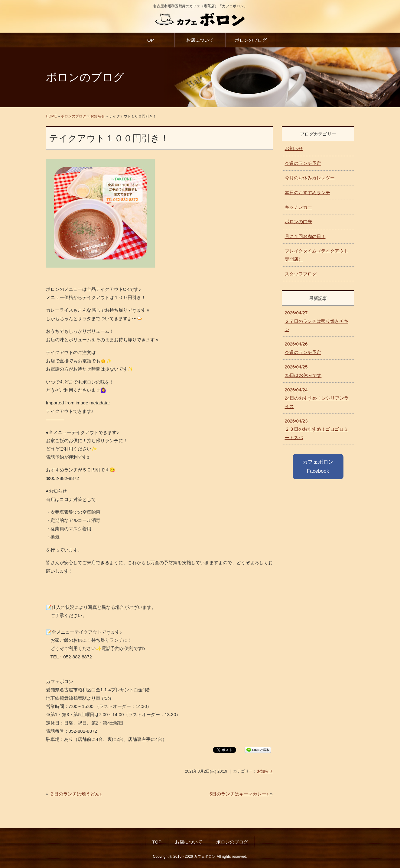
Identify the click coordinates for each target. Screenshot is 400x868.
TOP (149, 40)
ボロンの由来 (298, 222)
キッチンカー (298, 207)
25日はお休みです (303, 371)
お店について (200, 40)
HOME (51, 116)
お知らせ (98, 116)
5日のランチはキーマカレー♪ (239, 794)
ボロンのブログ (251, 40)
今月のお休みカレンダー (310, 178)
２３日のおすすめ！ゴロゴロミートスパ (317, 429)
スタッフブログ (301, 274)
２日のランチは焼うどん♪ (76, 794)
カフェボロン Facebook (318, 466)
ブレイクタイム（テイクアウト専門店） (317, 255)
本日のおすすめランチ (307, 193)
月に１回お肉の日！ (305, 236)
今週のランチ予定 (303, 163)
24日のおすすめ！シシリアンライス (317, 398)
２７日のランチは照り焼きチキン (317, 321)
